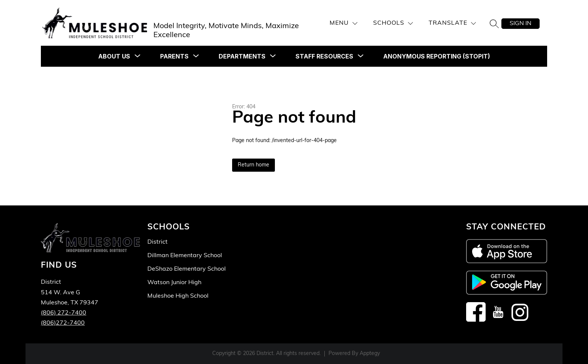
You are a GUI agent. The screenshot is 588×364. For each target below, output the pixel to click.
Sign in (520, 24)
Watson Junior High (174, 283)
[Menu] (343, 23)
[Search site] (494, 24)
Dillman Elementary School (185, 256)
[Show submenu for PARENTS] (174, 56)
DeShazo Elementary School (187, 269)
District (157, 242)
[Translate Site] (452, 23)
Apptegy (370, 354)
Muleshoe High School (178, 296)
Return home (253, 165)
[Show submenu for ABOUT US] (114, 56)
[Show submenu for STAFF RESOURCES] (324, 56)
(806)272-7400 (63, 323)
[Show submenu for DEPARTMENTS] (242, 56)
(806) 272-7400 (64, 313)
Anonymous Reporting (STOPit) (437, 56)
